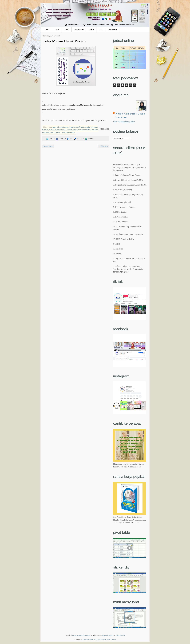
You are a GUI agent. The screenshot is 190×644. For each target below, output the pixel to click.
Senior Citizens (111, 639)
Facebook (61, 139)
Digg (70, 139)
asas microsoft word (77, 127)
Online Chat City (121, 635)
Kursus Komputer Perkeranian (81, 635)
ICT (101, 30)
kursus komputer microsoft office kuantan (82, 130)
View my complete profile (124, 122)
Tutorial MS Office (68, 133)
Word (57, 30)
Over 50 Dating (102, 639)
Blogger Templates (108, 635)
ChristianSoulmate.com (89, 639)
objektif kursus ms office (51, 133)
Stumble (89, 139)
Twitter (50, 139)
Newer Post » (48, 146)
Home (47, 30)
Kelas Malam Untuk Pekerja (64, 41)
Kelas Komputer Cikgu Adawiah (130, 116)
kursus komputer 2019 (58, 130)
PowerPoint (79, 30)
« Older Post (103, 146)
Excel (67, 30)
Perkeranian (113, 30)
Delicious (79, 139)
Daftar (91, 30)
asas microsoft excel (61, 127)
